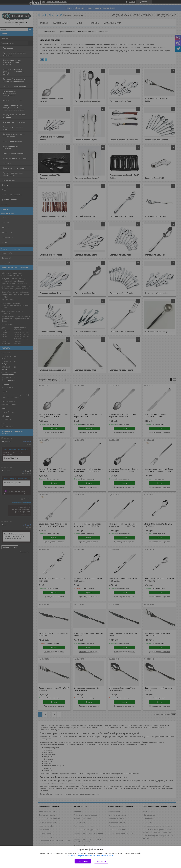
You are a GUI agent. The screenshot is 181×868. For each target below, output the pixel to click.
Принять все (83, 861)
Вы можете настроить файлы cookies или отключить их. (90, 856)
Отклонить (101, 861)
